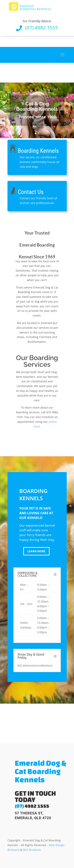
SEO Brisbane (32, 850)
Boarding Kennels (38, 151)
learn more (36, 551)
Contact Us (31, 192)
